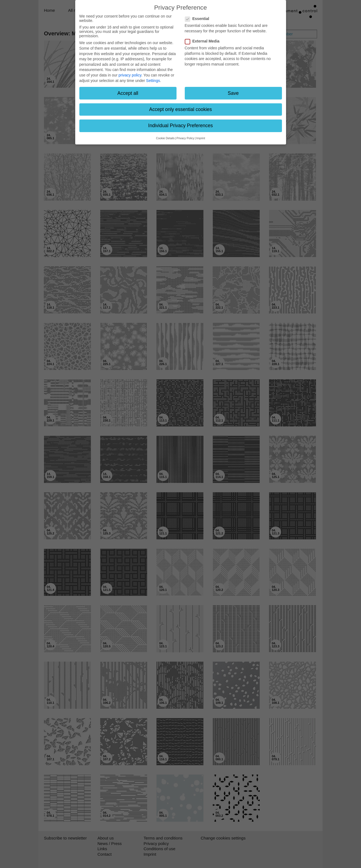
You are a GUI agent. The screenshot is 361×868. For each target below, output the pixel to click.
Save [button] (233, 93)
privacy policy (130, 75)
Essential (199, 19)
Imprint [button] (201, 138)
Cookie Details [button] (165, 138)
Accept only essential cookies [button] (180, 109)
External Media (204, 41)
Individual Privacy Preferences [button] (180, 126)
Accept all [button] (128, 93)
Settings (153, 81)
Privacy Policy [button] (185, 138)
